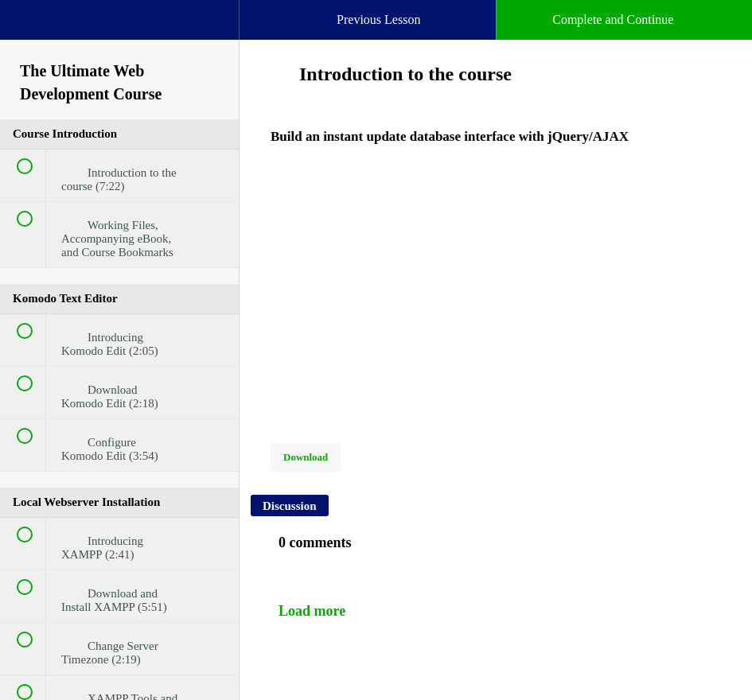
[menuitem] (119, 36)
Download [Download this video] (306, 457)
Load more (312, 611)
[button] (28, 28)
